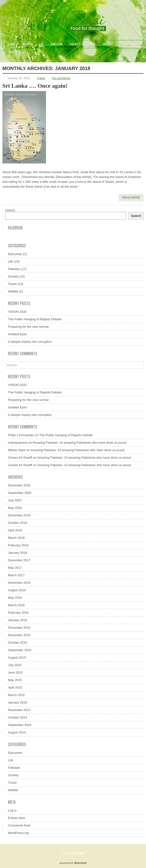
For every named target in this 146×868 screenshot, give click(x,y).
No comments (61, 78)
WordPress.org (18, 833)
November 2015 (19, 635)
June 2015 (15, 672)
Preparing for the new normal (28, 327)
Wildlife (108, 44)
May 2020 (15, 508)
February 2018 (18, 545)
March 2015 (16, 695)
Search (10, 210)
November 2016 (19, 583)
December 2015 (19, 628)
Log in (12, 810)
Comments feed (19, 825)
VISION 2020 (17, 312)
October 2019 (18, 523)
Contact (15, 52)
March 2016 (16, 605)
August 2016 (17, 590)
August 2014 (17, 732)
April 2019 (15, 530)
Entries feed (16, 818)
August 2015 (17, 658)
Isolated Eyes (17, 334)
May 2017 (15, 568)
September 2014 (20, 725)
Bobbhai (79, 853)
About (29, 43)
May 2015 (15, 680)
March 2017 (16, 575)
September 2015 (20, 650)
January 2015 (18, 702)
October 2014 (18, 717)
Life (41, 44)
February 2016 (18, 613)
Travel (91, 44)
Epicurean (127, 44)
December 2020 (19, 485)
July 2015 (15, 665)
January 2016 (18, 620)
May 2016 (15, 598)
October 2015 (18, 643)
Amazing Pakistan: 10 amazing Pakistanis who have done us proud (79, 443)
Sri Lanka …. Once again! (35, 86)
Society (75, 44)
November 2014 (19, 710)
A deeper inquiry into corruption (30, 342)
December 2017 (19, 560)
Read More (131, 198)
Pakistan (57, 44)
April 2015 (15, 687)
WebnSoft (80, 863)
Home (12, 44)
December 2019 (19, 515)
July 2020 (15, 500)
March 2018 (16, 538)
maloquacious (18, 443)
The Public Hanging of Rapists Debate (35, 319)
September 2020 (20, 493)
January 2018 (18, 553)
